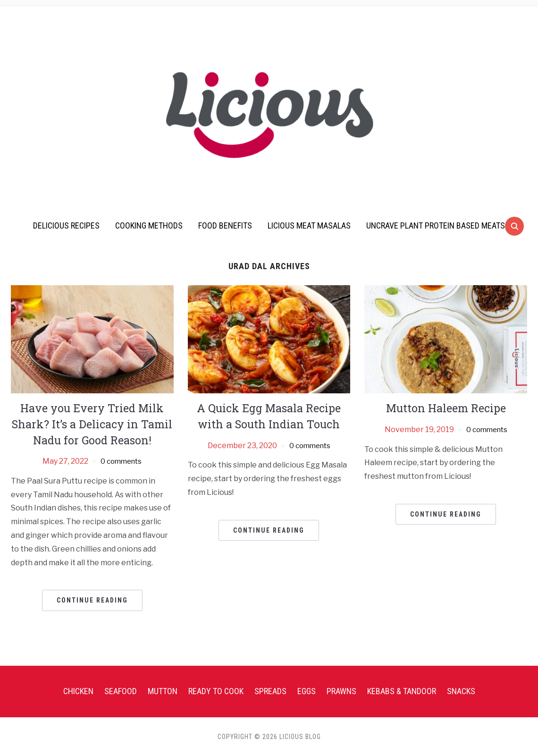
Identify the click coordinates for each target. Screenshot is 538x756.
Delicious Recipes (66, 225)
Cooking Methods (149, 225)
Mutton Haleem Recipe (446, 408)
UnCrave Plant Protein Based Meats (436, 225)
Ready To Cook (216, 691)
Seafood (121, 691)
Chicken (78, 691)
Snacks (461, 691)
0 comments (121, 461)
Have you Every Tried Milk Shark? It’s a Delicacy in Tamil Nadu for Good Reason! (92, 424)
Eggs (307, 691)
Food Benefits (225, 225)
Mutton (163, 691)
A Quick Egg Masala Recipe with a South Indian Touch (269, 416)
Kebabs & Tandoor (402, 691)
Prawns (341, 691)
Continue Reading (92, 600)
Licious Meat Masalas (309, 225)
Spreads (270, 691)
